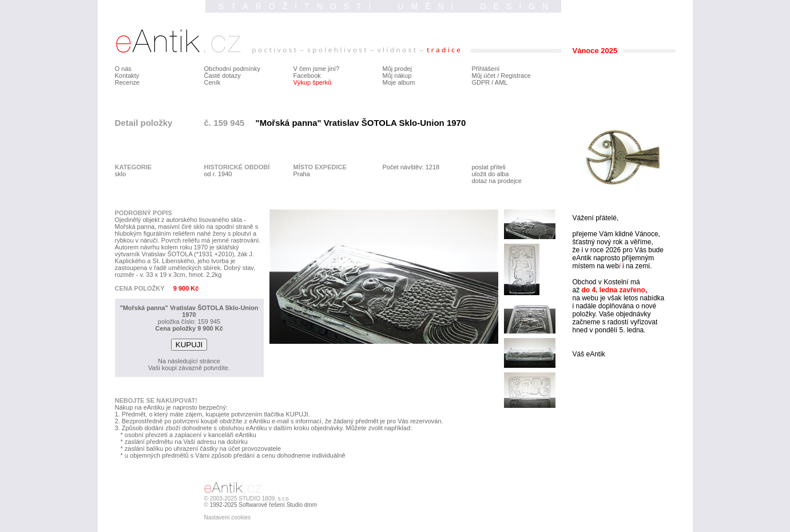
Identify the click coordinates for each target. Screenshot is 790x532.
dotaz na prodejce (497, 181)
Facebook (307, 76)
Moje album (399, 82)
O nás (123, 69)
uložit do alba (491, 174)
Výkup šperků (313, 82)
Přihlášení (486, 69)
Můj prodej (397, 69)
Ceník (213, 82)
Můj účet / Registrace (501, 76)
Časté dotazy (223, 76)
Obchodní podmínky (232, 69)
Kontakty (127, 76)
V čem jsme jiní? (317, 69)
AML (501, 82)
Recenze (127, 82)
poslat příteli (489, 167)
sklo (121, 174)
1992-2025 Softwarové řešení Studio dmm (263, 505)
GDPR (481, 82)
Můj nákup (397, 76)
